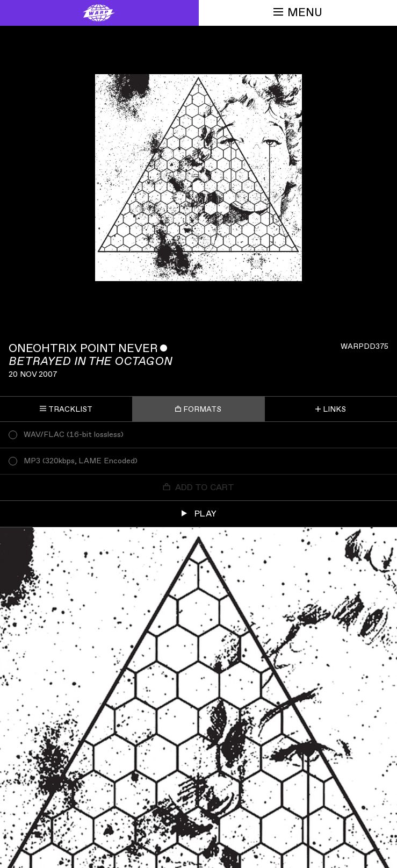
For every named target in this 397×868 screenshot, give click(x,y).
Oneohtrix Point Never (83, 349)
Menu (298, 13)
